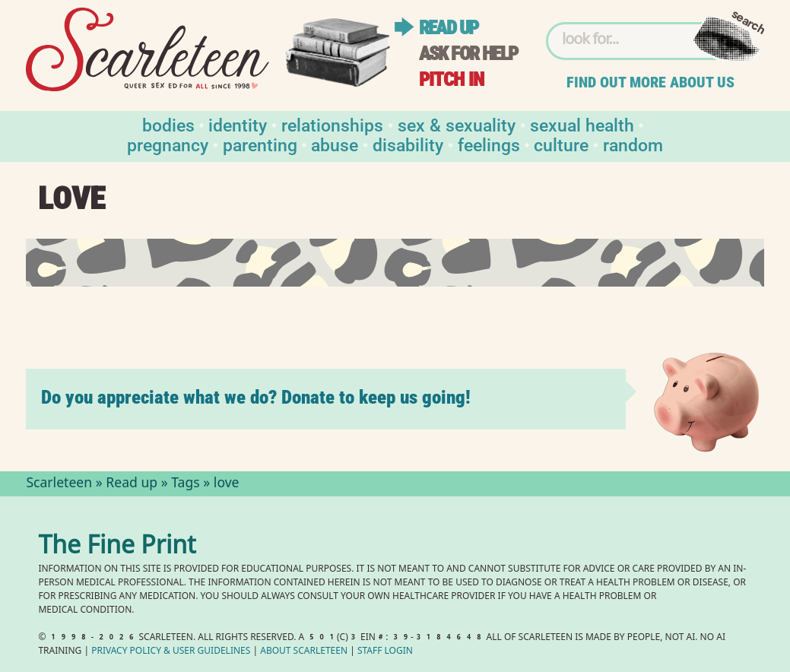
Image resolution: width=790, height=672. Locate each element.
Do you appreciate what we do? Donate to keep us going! (256, 397)
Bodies (168, 124)
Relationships (332, 124)
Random (633, 144)
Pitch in (452, 79)
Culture (561, 144)
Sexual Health (582, 124)
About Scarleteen (304, 652)
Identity (238, 124)
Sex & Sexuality (457, 124)
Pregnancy (168, 144)
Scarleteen (59, 484)
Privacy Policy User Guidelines (171, 652)
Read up (449, 28)
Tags (186, 484)
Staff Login (385, 652)
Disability (408, 144)
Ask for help (468, 54)
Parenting (260, 144)
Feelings (489, 144)
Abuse (335, 144)
